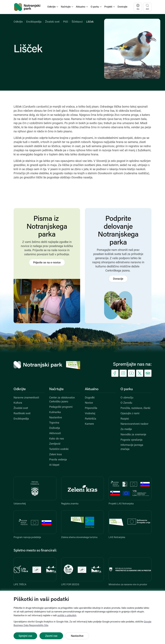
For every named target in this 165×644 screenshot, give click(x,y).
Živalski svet (52, 22)
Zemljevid (55, 444)
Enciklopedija (34, 22)
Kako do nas (57, 439)
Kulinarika (55, 412)
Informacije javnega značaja (132, 447)
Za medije (126, 429)
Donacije (118, 279)
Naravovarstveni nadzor (134, 424)
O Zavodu (126, 403)
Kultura (18, 403)
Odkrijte (18, 22)
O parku (127, 389)
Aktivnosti (55, 433)
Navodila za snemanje (133, 435)
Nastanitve (56, 418)
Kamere (89, 424)
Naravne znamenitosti (26, 398)
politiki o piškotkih (67, 616)
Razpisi (125, 419)
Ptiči (66, 22)
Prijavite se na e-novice (47, 263)
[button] (53, 7)
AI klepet (54, 465)
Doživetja (55, 428)
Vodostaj (90, 414)
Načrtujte (56, 389)
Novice (89, 403)
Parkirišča (91, 419)
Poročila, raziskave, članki (135, 408)
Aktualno (92, 389)
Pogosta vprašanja (131, 440)
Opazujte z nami (130, 414)
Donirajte (122, 7)
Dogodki (90, 398)
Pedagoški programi (61, 407)
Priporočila (91, 408)
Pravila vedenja (58, 460)
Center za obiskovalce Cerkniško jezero (62, 400)
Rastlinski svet (22, 414)
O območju (127, 398)
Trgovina (54, 423)
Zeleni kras (56, 455)
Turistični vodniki (59, 449)
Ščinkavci (77, 22)
